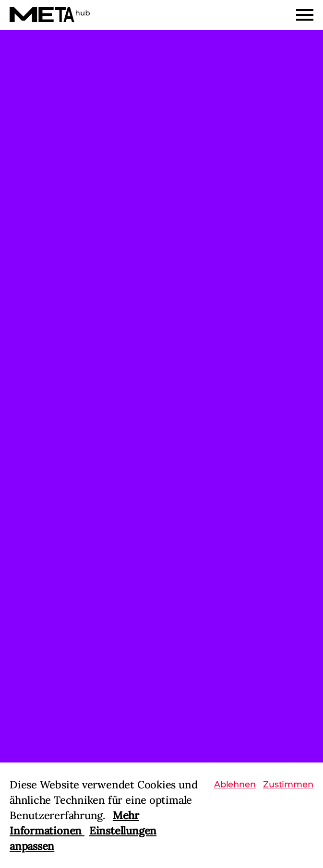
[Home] (50, 15)
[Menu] (305, 15)
